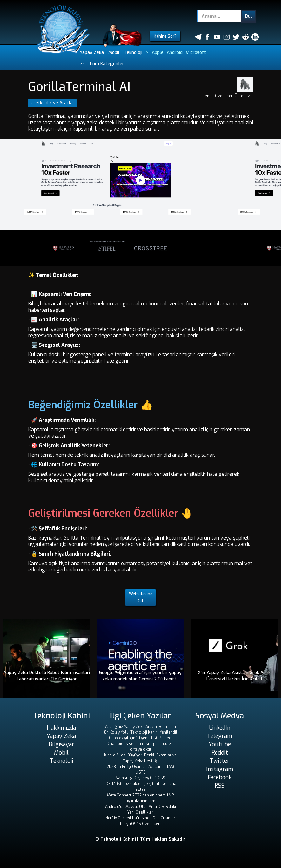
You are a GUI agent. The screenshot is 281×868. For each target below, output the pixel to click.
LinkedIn (220, 728)
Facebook (220, 777)
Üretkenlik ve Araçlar (53, 103)
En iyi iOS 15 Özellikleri (140, 824)
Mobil (114, 53)
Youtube (220, 744)
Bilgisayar (61, 744)
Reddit (220, 753)
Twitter (220, 761)
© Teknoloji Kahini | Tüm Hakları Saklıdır (140, 839)
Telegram (220, 736)
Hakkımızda (61, 728)
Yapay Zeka (92, 53)
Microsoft (196, 53)
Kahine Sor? (165, 36)
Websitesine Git (141, 597)
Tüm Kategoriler (107, 64)
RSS (220, 786)
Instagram (220, 769)
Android (175, 53)
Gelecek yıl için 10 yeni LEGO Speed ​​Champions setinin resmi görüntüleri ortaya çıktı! (140, 744)
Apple (158, 53)
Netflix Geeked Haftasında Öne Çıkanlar (140, 818)
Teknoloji (133, 53)
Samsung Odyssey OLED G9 (140, 778)
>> (82, 64)
